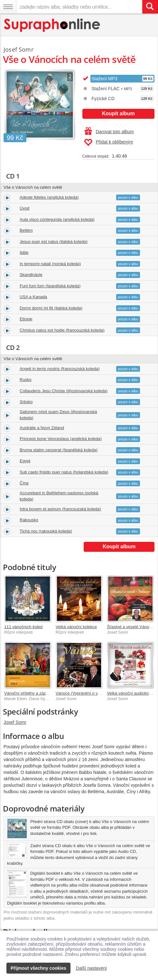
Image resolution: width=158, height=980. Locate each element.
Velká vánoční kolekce (76, 627)
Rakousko (29, 520)
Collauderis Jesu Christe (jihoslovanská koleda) (64, 391)
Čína (24, 483)
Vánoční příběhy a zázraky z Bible (36, 693)
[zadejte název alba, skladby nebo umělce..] (79, 7)
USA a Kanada (33, 297)
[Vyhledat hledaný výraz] (150, 7)
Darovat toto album (109, 132)
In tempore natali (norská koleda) (50, 264)
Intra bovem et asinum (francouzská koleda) (60, 509)
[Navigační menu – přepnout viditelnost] (8, 7)
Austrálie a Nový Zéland (42, 428)
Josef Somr (15, 722)
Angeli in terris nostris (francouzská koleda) (60, 369)
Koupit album (118, 113)
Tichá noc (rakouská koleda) (46, 531)
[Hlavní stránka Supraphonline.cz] (52, 25)
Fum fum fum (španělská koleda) (50, 286)
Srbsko (26, 402)
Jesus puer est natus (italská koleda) (54, 242)
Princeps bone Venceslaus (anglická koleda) (61, 439)
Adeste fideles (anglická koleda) (49, 197)
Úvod (24, 208)
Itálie (24, 252)
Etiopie (26, 319)
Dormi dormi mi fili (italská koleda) (51, 308)
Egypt (25, 461)
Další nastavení (92, 968)
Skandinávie (31, 275)
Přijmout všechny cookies (38, 968)
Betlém (26, 230)
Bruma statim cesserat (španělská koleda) (59, 450)
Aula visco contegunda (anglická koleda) (57, 219)
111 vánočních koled (23, 627)
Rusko (26, 380)
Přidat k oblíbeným (109, 143)
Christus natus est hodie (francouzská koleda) (62, 330)
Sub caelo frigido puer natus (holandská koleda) (64, 472)
